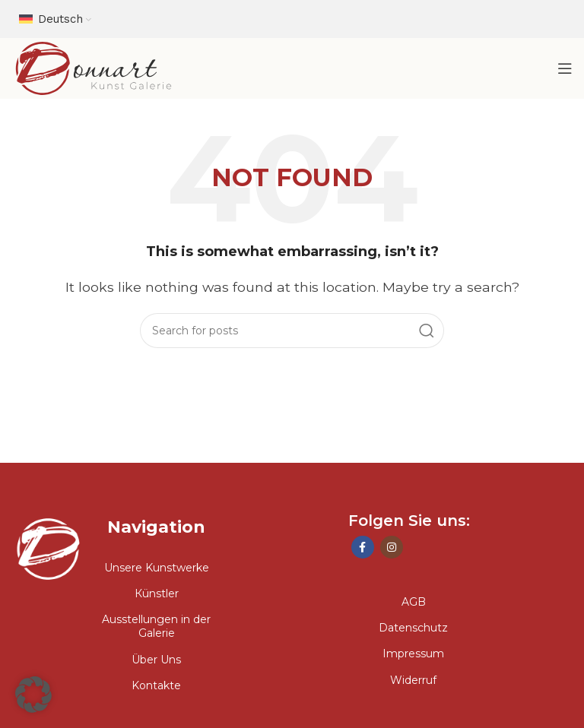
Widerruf (413, 680)
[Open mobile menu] (565, 68)
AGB (414, 602)
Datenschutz (413, 628)
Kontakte (156, 685)
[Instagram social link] (392, 547)
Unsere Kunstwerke (157, 568)
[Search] (292, 331)
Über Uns (156, 660)
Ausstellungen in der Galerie (156, 626)
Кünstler (157, 593)
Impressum (413, 654)
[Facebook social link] (363, 547)
